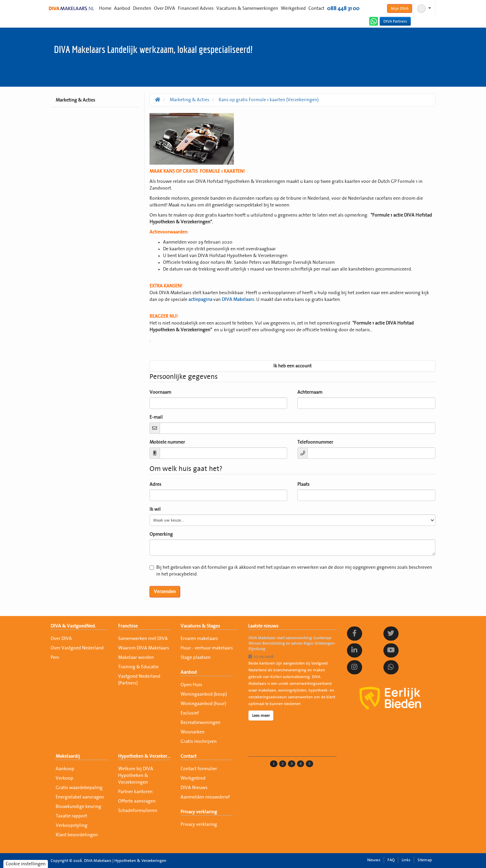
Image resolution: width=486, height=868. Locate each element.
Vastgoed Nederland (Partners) (139, 680)
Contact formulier (199, 769)
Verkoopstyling (72, 825)
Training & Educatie (138, 667)
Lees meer (261, 716)
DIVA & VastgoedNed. (73, 626)
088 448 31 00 (343, 8)
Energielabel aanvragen (80, 797)
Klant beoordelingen (77, 835)
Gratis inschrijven (199, 741)
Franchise (128, 626)
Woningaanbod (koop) (204, 694)
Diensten (142, 8)
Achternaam (310, 392)
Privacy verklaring (199, 812)
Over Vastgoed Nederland (77, 648)
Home (105, 8)
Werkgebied (293, 8)
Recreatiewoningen (200, 723)
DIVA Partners (395, 21)
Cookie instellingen (26, 864)
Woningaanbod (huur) (203, 704)
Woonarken (193, 732)
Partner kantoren (135, 792)
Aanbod (122, 8)
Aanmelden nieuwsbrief (205, 797)
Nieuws (374, 860)
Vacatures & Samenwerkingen (247, 8)
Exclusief (190, 713)
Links (406, 860)
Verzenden (165, 592)
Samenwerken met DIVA (143, 639)
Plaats (303, 484)
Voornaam (160, 392)
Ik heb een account (292, 366)
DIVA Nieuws (194, 788)
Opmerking (161, 534)
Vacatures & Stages (200, 626)
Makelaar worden (136, 657)
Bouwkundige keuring (78, 807)
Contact (316, 8)
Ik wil (155, 509)
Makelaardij (68, 756)
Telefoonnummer (315, 442)
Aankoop (65, 769)
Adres (155, 484)
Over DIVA (165, 8)
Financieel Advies (196, 8)
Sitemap (425, 860)
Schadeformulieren (138, 811)
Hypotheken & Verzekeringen (144, 756)
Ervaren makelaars (199, 639)
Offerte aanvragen (137, 801)
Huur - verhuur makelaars (207, 648)
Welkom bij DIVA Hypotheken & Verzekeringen (136, 776)
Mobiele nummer (167, 442)
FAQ (391, 860)
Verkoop (64, 778)
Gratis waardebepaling (79, 788)
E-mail (156, 417)
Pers (55, 657)
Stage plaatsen (196, 657)
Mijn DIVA (400, 8)
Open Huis (191, 685)
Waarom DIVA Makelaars (144, 648)
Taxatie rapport (71, 816)
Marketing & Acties (75, 100)
